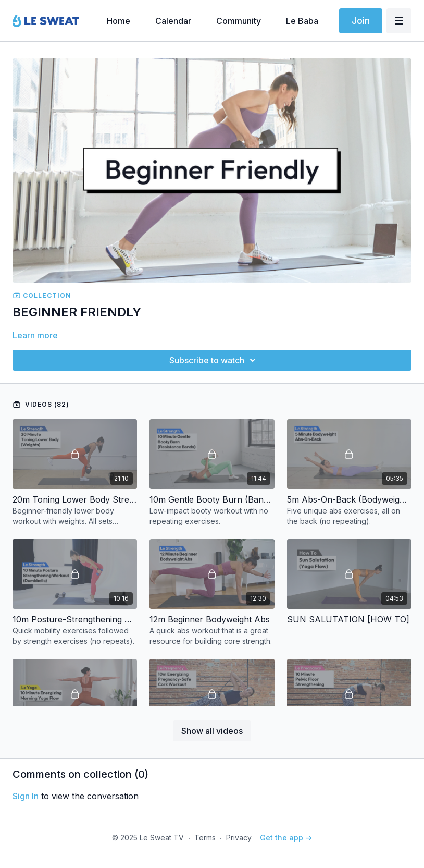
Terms (205, 838)
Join (361, 21)
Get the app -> (286, 838)
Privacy (239, 838)
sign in (26, 796)
